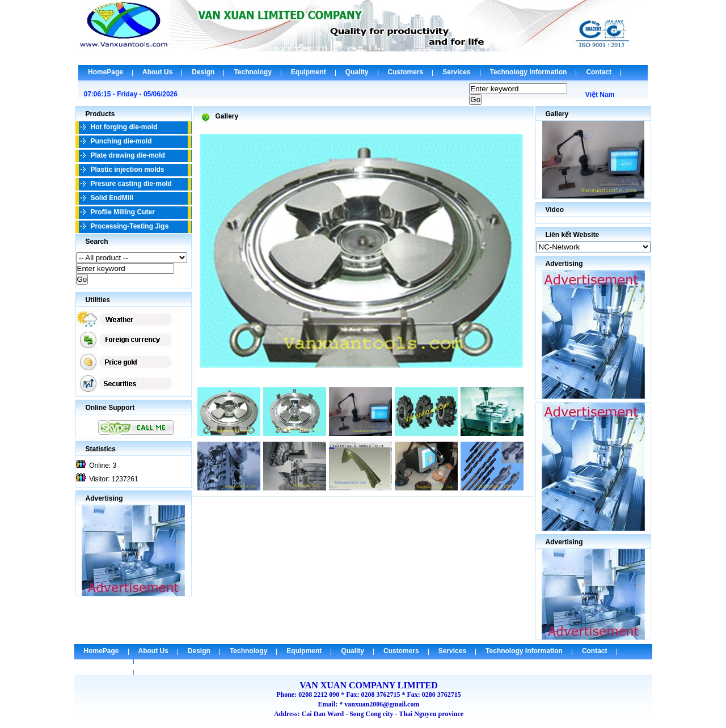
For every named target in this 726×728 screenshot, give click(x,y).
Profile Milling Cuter (123, 212)
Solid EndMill (112, 198)
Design (203, 72)
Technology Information (529, 72)
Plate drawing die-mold (128, 155)
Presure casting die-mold (131, 184)
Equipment (309, 72)
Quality (357, 72)
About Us (157, 72)
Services (456, 72)
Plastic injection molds (128, 170)
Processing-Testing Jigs (130, 226)
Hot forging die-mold (124, 127)
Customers (406, 72)
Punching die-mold (121, 141)
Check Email (104, 666)
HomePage (105, 72)
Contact (599, 72)
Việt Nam (600, 95)
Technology (252, 72)
